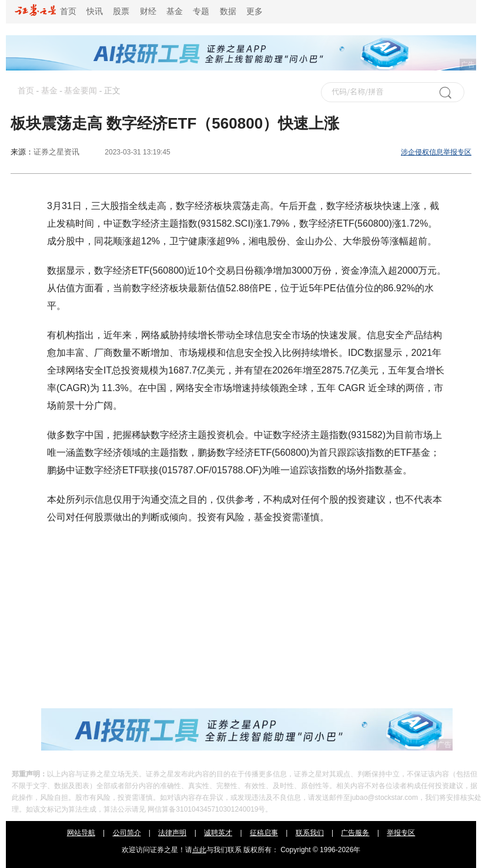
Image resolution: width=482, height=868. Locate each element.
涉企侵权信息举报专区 (436, 152)
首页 (46, 11)
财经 (148, 11)
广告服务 (355, 833)
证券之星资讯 (56, 152)
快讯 (95, 11)
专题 (201, 11)
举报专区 (401, 833)
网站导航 (81, 833)
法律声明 (172, 833)
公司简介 (127, 833)
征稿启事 (264, 833)
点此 (199, 850)
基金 (175, 11)
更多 (255, 11)
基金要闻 (81, 91)
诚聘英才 (218, 833)
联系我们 (310, 833)
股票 (121, 11)
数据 (228, 11)
